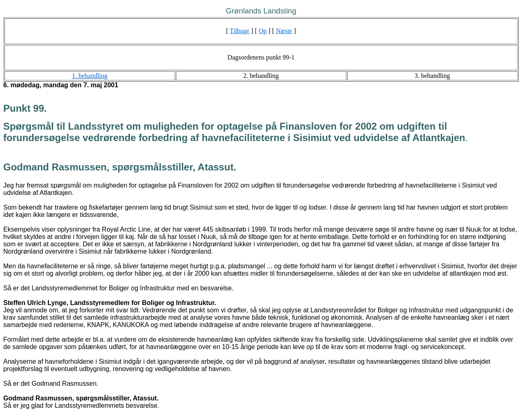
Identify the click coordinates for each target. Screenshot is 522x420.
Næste (284, 31)
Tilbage (239, 31)
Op (263, 31)
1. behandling (90, 76)
